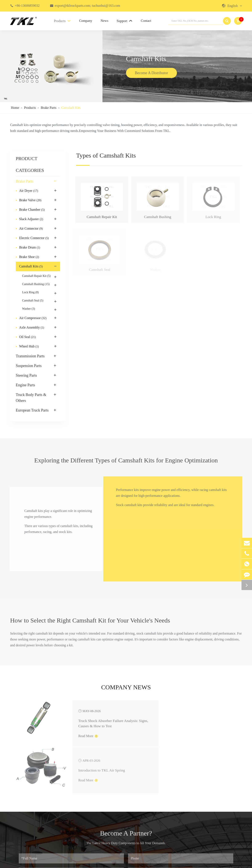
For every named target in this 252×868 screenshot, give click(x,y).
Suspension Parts (29, 366)
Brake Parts (49, 108)
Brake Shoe (29, 257)
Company (86, 21)
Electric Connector (34, 238)
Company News (126, 689)
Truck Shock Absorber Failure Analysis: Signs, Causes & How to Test (87, 721)
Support (125, 21)
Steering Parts (26, 375)
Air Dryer (29, 191)
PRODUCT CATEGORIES (30, 164)
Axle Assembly (32, 328)
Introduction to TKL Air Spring (204, 720)
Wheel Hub (29, 347)
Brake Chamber (32, 210)
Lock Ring (30, 292)
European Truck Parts (32, 410)
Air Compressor (33, 318)
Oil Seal (27, 337)
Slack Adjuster (32, 219)
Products (62, 21)
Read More (72, 737)
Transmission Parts (30, 356)
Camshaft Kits (71, 108)
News (104, 21)
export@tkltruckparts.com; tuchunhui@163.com (87, 6)
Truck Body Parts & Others (31, 398)
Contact (146, 21)
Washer (29, 309)
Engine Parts (25, 385)
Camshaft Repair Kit (36, 276)
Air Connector (31, 229)
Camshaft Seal (33, 301)
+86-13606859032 (27, 6)
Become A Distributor (151, 73)
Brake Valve (30, 200)
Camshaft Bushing (36, 284)
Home (15, 108)
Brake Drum (30, 248)
